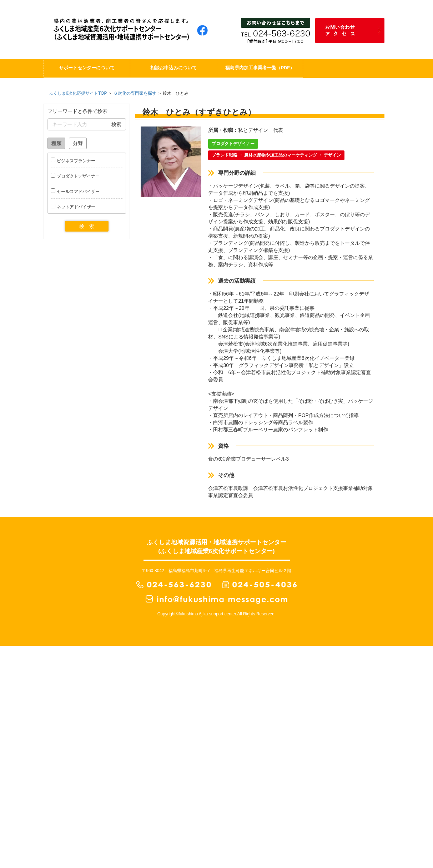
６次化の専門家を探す (135, 93)
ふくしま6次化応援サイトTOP (78, 93)
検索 (116, 124)
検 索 (87, 226)
